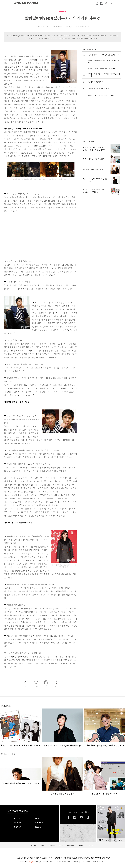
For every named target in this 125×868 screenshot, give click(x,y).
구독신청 (18, 858)
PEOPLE (63, 12)
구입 (120, 840)
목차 (107, 840)
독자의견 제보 (37, 858)
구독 (114, 840)
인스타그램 (75, 817)
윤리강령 (29, 858)
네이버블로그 (88, 817)
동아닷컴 (57, 858)
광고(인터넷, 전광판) (72, 858)
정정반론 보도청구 (47, 858)
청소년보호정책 (106, 858)
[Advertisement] (20, 236)
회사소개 (63, 858)
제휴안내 (81, 858)
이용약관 (87, 858)
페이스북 (68, 817)
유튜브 (81, 817)
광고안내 (24, 858)
